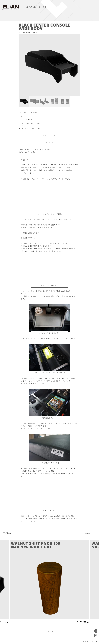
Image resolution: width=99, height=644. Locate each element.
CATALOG (49, 632)
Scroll (2, 12)
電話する (86, 642)
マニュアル (49, 142)
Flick (88, 533)
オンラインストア (49, 135)
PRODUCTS (31, 7)
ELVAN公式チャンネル (27, 152)
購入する (43, 7)
